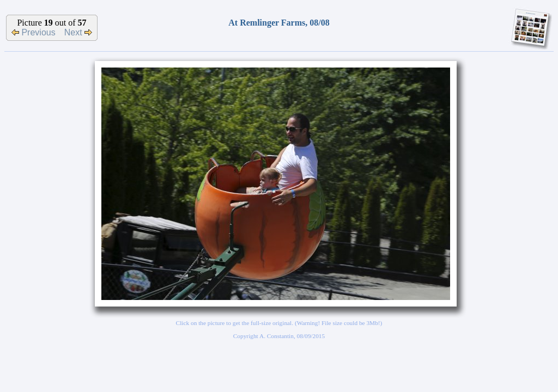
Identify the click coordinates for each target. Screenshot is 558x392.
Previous (34, 32)
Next (78, 32)
